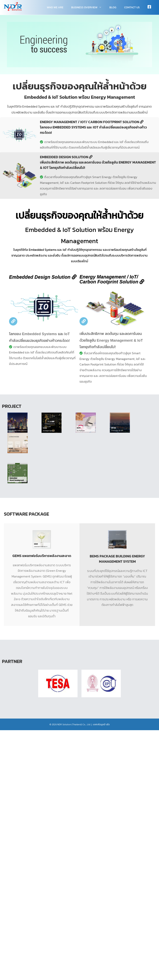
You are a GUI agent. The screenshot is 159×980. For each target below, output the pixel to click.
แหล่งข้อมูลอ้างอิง (101, 724)
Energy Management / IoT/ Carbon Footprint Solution (112, 279)
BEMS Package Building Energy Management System (117, 559)
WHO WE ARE (55, 7)
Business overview (88, 7)
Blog (113, 7)
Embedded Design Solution (43, 277)
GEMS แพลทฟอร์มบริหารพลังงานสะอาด (42, 556)
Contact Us (132, 7)
